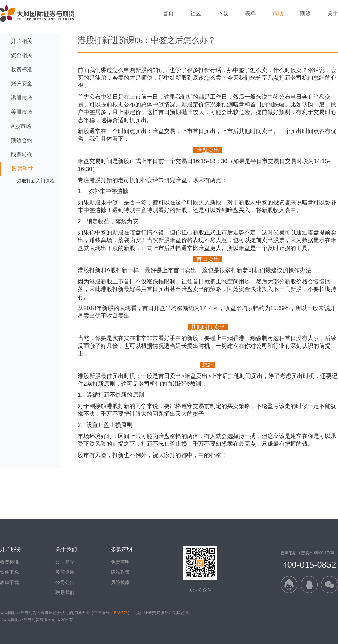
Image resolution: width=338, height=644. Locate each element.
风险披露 (120, 582)
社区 (196, 13)
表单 (250, 13)
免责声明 (120, 562)
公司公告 (65, 582)
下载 (223, 13)
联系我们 (65, 593)
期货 (305, 13)
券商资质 (65, 572)
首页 (168, 13)
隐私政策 (120, 572)
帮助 (278, 13)
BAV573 (121, 613)
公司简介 (65, 562)
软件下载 (9, 572)
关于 (333, 13)
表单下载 (9, 582)
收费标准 (9, 562)
